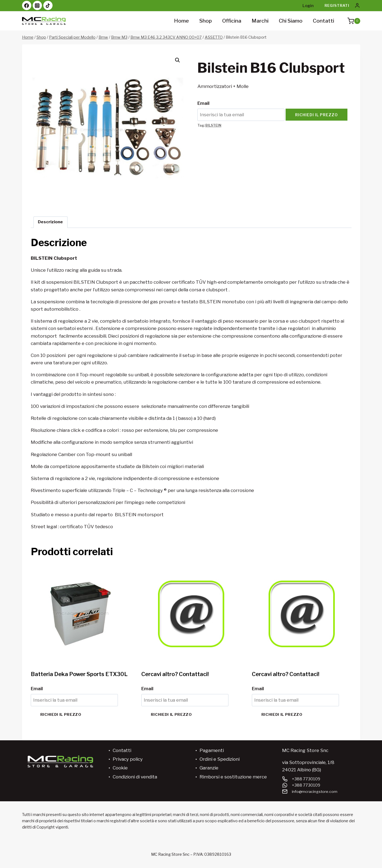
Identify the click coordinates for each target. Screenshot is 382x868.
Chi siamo (291, 21)
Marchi (260, 21)
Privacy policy (128, 759)
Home (181, 21)
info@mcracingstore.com (315, 791)
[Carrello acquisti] (351, 21)
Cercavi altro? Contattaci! (175, 674)
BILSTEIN (213, 126)
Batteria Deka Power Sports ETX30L (79, 674)
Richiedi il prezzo (317, 115)
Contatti (323, 21)
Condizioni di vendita (135, 777)
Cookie (120, 768)
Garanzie (209, 768)
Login (308, 6)
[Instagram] (37, 5)
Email (203, 103)
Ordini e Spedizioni (220, 759)
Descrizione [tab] (50, 222)
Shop (206, 21)
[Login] (357, 6)
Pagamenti (212, 750)
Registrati (337, 5)
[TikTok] (48, 5)
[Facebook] (27, 5)
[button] (178, 60)
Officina (232, 21)
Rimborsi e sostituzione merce (233, 777)
